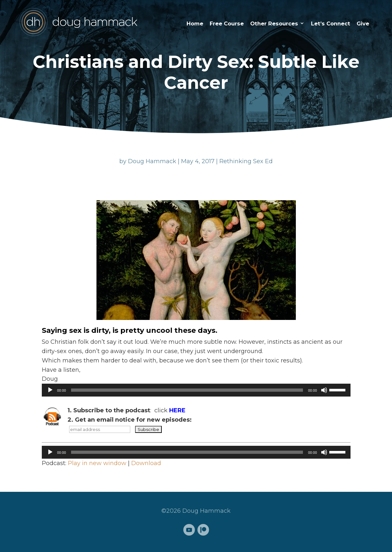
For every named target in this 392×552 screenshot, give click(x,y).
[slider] (187, 390)
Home (195, 23)
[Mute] (324, 390)
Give (363, 23)
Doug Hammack (152, 161)
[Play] (50, 390)
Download (146, 463)
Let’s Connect (331, 23)
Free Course (227, 23)
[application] (196, 390)
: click (127, 410)
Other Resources (274, 23)
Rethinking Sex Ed (246, 161)
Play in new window (97, 463)
